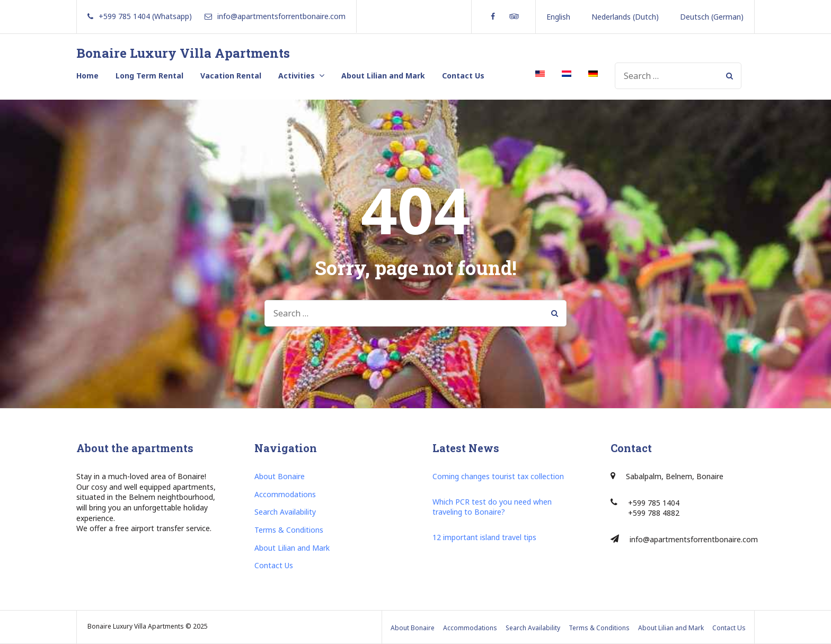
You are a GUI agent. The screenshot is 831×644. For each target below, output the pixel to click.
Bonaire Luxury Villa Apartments (183, 53)
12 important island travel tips (484, 537)
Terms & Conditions (289, 530)
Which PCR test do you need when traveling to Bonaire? (492, 507)
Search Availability (285, 512)
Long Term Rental (149, 76)
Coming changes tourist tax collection (498, 476)
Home (87, 76)
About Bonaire (280, 476)
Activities (297, 76)
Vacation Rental (231, 76)
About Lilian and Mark (383, 76)
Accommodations (285, 494)
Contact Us (463, 76)
